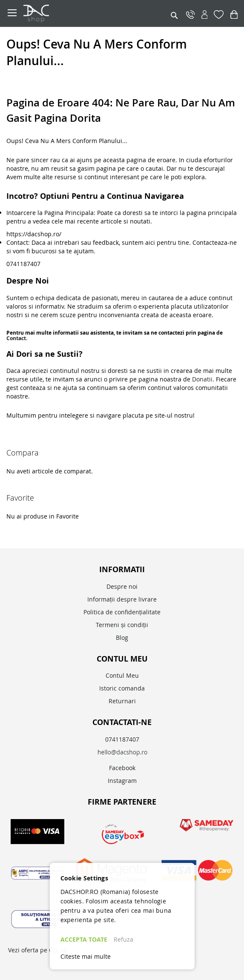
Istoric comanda (122, 688)
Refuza (123, 939)
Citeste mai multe (86, 956)
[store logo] (77, 13)
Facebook (122, 768)
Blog (122, 638)
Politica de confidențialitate (122, 612)
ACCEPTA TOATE (84, 939)
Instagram (122, 781)
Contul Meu (122, 675)
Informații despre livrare (122, 599)
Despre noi (122, 586)
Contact (16, 338)
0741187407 (122, 739)
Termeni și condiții (122, 625)
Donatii (202, 379)
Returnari (122, 701)
